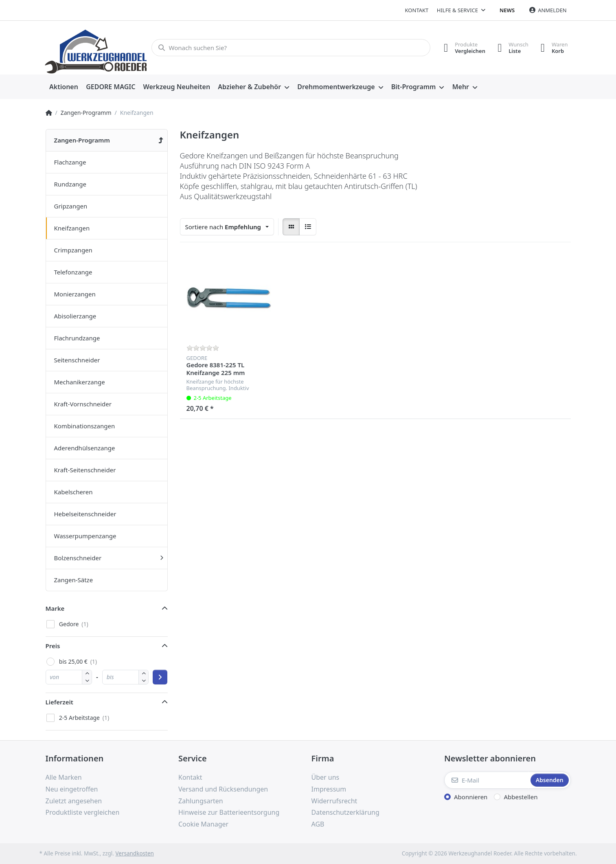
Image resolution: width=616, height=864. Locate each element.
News (507, 10)
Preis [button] (53, 646)
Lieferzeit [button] (59, 702)
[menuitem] (64, 87)
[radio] (291, 227)
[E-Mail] (487, 780)
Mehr (461, 87)
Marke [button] (55, 608)
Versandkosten (134, 853)
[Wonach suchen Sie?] (291, 48)
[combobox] (227, 227)
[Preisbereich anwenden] (160, 677)
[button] (87, 681)
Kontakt (417, 10)
